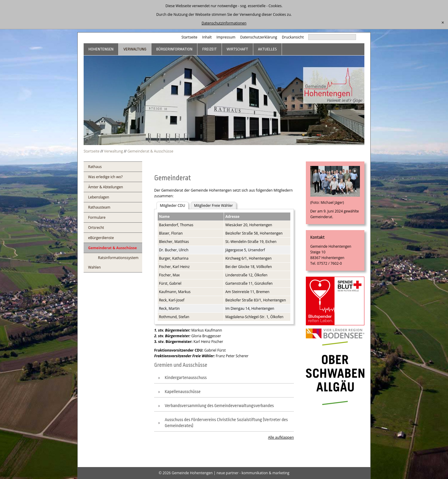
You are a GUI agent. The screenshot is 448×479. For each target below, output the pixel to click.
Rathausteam (99, 207)
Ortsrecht (96, 228)
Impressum (226, 37)
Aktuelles (267, 49)
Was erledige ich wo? (105, 177)
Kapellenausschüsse (182, 392)
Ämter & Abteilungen (106, 187)
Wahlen (94, 267)
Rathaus (95, 167)
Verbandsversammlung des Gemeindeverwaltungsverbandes (219, 406)
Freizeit (209, 49)
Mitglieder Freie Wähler (214, 205)
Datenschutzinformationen (224, 23)
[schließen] (443, 23)
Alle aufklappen (281, 437)
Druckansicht (293, 37)
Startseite (190, 37)
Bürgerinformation (174, 49)
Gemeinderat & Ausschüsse (151, 151)
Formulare (97, 217)
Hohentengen (101, 49)
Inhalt (207, 37)
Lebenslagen (99, 197)
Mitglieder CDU (172, 205)
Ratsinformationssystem (118, 258)
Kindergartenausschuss (186, 378)
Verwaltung (135, 49)
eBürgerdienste (101, 238)
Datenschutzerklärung (259, 37)
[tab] (224, 378)
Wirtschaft (237, 49)
